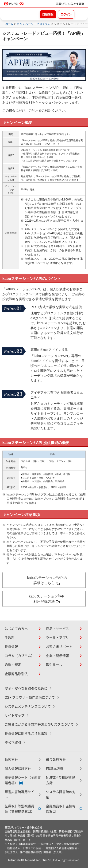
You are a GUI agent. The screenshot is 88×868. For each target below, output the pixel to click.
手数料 (10, 638)
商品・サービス (57, 629)
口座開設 (48, 14)
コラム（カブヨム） (19, 656)
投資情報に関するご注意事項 (26, 734)
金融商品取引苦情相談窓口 (61, 809)
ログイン (66, 14)
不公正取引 (13, 742)
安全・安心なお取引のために (26, 688)
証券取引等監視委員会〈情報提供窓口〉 (19, 809)
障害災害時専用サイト (19, 794)
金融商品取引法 (16, 674)
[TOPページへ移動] (70, 4)
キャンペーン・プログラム (34, 24)
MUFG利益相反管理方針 (60, 780)
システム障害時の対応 (61, 794)
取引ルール (54, 665)
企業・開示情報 (57, 656)
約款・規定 (13, 665)
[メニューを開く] (80, 14)
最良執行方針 (56, 760)
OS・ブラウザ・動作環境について (30, 697)
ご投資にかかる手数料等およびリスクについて (39, 724)
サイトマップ (15, 715)
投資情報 (11, 647)
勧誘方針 (11, 760)
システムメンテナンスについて (28, 707)
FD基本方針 (55, 769)
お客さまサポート (59, 647)
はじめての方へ (16, 629)
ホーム (9, 24)
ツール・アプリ (57, 638)
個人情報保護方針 (18, 769)
